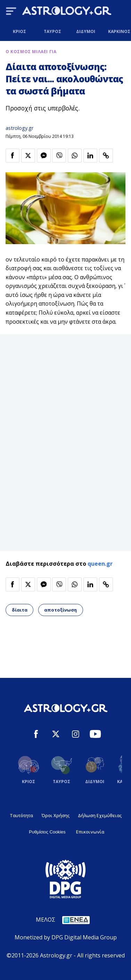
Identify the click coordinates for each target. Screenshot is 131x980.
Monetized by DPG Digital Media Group (66, 937)
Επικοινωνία (90, 832)
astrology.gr (19, 128)
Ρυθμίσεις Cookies (47, 832)
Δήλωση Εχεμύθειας (100, 815)
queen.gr (100, 564)
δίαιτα (20, 610)
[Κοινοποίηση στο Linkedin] (90, 156)
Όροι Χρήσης (55, 815)
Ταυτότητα (21, 815)
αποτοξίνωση (60, 610)
